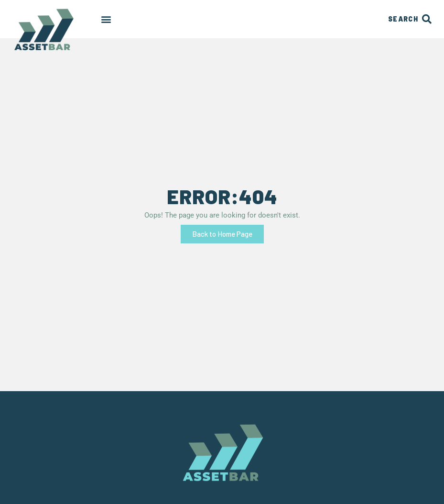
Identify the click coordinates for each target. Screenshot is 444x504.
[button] (106, 19)
